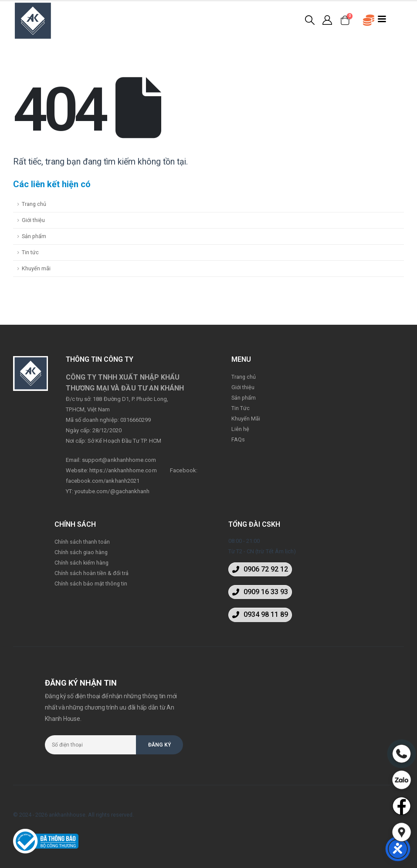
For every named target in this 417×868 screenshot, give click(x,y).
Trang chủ (34, 204)
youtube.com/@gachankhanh (112, 491)
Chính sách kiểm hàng (81, 563)
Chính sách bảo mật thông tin (91, 584)
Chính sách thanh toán (82, 542)
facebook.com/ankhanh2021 (103, 481)
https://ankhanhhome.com (123, 470)
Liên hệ (240, 429)
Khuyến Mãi (246, 419)
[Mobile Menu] (382, 18)
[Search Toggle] (310, 20)
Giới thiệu (33, 220)
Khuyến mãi (36, 268)
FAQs (238, 439)
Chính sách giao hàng (81, 552)
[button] (260, 569)
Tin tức (30, 252)
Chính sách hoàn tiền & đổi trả (92, 573)
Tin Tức (241, 408)
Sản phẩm (34, 236)
